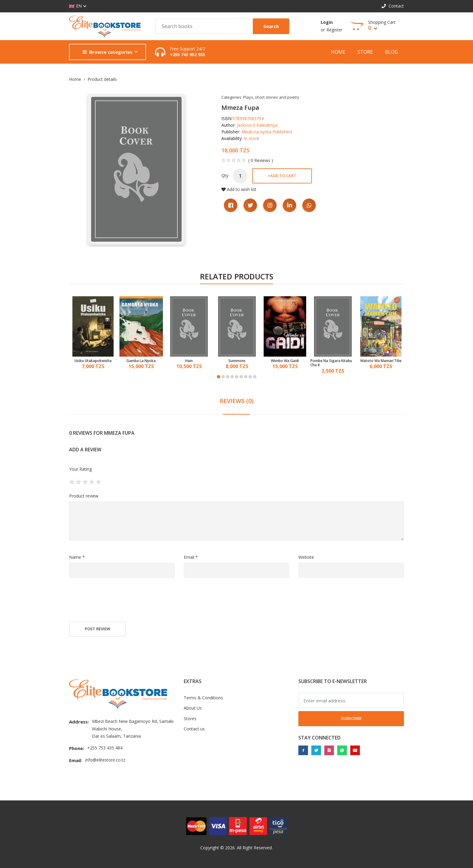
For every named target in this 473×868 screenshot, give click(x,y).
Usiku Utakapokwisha (93, 361)
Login (327, 22)
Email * (191, 557)
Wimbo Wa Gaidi (285, 361)
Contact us (194, 729)
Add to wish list (239, 189)
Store (365, 52)
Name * (77, 557)
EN (75, 6)
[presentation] (115, 600)
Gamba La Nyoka (141, 361)
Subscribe (351, 718)
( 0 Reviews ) (261, 161)
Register (334, 30)
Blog (391, 52)
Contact (393, 6)
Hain (189, 361)
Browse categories (108, 52)
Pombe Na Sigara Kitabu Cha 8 (331, 363)
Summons (237, 361)
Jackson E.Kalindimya (257, 125)
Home (338, 52)
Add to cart (282, 176)
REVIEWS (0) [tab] (237, 401)
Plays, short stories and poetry (271, 97)
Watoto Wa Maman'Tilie (381, 361)
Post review (97, 629)
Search (271, 26)
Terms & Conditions (203, 698)
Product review (84, 496)
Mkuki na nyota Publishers (267, 132)
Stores (190, 719)
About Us (193, 708)
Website (306, 557)
